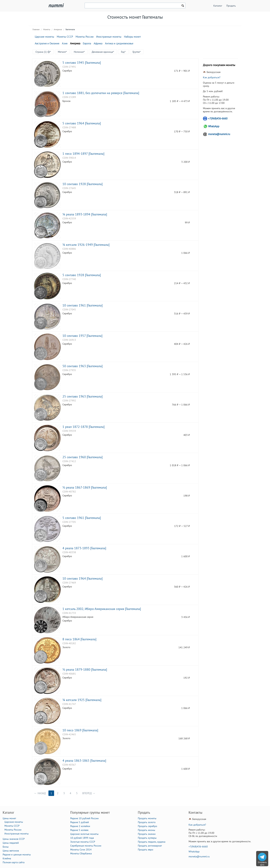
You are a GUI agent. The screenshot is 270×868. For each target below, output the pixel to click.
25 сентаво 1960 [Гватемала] (82, 457)
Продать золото (147, 822)
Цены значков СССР (14, 839)
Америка (58, 29)
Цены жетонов (11, 851)
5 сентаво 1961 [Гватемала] (82, 518)
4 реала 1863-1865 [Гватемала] (84, 760)
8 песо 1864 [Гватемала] (79, 639)
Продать (231, 6)
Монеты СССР (65, 37)
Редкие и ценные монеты (17, 855)
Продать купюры (147, 838)
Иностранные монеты (109, 37)
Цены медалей (11, 843)
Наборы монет (132, 37)
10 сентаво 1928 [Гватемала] (82, 184)
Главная (36, 29)
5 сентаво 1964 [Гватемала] (82, 123)
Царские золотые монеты (84, 834)
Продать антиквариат (150, 846)
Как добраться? (212, 77)
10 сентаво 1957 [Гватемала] (82, 336)
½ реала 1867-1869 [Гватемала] (85, 487)
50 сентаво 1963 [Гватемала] (82, 366)
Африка (98, 43)
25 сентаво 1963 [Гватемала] (82, 396)
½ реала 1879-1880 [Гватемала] (85, 669)
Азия (65, 43)
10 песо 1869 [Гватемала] (80, 730)
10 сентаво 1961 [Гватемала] (82, 305)
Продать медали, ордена (152, 842)
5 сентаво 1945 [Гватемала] (82, 62)
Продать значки (147, 834)
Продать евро (146, 850)
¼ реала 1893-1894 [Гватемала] (85, 214)
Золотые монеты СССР (83, 842)
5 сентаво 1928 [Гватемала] (82, 275)
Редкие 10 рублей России (84, 818)
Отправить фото (262, 864)
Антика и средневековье (119, 43)
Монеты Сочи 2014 (81, 850)
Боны (6, 847)
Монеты (47, 29)
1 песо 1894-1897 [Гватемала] (83, 154)
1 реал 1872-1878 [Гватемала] (83, 427)
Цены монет (9, 818)
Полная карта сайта (14, 862)
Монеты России (85, 37)
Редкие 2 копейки (80, 826)
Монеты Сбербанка (81, 853)
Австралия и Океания (47, 43)
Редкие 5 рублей (80, 822)
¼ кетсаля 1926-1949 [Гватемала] (86, 245)
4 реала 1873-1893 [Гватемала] (84, 548)
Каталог (218, 6)
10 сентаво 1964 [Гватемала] (82, 578)
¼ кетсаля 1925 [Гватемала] (82, 700)
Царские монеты (44, 37)
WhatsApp (214, 126)
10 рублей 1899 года (82, 838)
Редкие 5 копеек (79, 830)
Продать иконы (146, 830)
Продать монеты (147, 818)
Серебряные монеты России (86, 846)
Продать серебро (148, 826)
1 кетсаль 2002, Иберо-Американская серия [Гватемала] (102, 609)
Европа (87, 43)
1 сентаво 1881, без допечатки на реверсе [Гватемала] (101, 93)
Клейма (7, 858)
